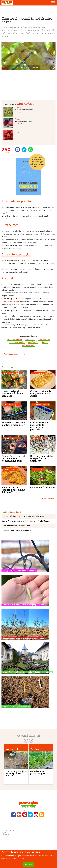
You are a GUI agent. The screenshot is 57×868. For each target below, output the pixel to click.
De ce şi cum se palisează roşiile (37, 772)
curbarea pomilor (29, 345)
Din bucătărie (38, 373)
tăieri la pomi (30, 339)
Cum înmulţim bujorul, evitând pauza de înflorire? (16, 773)
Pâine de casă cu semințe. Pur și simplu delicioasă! (13, 490)
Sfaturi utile (38, 438)
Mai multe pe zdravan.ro (46, 142)
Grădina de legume (12, 405)
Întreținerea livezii (12, 438)
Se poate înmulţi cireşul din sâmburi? (17, 531)
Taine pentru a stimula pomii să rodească (19, 571)
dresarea (45, 342)
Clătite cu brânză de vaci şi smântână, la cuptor (41, 394)
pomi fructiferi (33, 342)
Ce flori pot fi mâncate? (43, 487)
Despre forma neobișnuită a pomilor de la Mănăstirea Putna (27, 672)
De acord (28, 865)
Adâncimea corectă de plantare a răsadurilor (13, 424)
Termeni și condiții (8, 830)
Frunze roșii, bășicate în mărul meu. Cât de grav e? (23, 516)
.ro (26, 104)
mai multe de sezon (48, 498)
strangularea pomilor (17, 342)
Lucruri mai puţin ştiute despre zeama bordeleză (12, 394)
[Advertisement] (28, 11)
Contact (4, 832)
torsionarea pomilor (15, 339)
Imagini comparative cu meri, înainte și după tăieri (23, 638)
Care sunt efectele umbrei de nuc (16, 526)
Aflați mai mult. (19, 858)
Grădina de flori (13, 749)
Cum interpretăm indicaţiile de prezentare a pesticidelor (39, 426)
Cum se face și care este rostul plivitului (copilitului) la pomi (14, 458)
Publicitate (5, 834)
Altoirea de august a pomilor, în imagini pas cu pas (23, 605)
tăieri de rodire (44, 339)
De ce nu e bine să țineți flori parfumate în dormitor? (43, 458)
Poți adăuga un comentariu (14, 354)
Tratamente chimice (12, 373)
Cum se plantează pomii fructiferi (16, 707)
